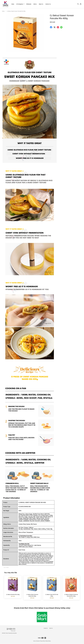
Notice (35, 4)
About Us (41, 4)
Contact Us (48, 4)
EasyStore (15, 633)
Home (13, 4)
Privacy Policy (43, 641)
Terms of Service (36, 641)
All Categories (20, 4)
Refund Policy (48, 641)
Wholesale (29, 4)
